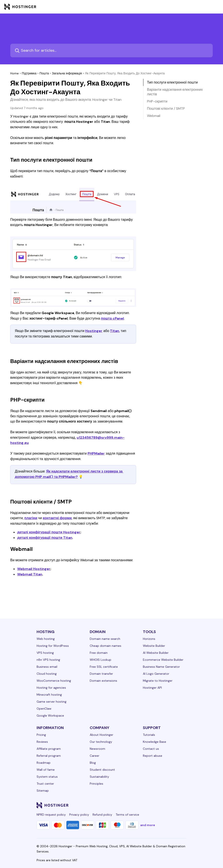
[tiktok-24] (184, 805)
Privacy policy (79, 815)
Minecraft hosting (49, 695)
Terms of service (127, 815)
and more (148, 825)
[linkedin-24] (132, 805)
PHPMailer (96, 453)
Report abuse (153, 756)
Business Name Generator (161, 667)
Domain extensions (103, 681)
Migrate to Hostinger (158, 681)
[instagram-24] (149, 805)
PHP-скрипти (157, 101)
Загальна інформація (67, 73)
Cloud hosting (47, 674)
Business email (47, 667)
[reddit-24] (175, 805)
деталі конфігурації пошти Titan (45, 538)
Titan (115, 331)
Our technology (101, 742)
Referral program (49, 756)
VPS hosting (45, 653)
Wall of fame (46, 770)
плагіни (31, 518)
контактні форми (57, 518)
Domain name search (105, 639)
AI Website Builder (156, 653)
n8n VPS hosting (48, 660)
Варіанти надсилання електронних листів (175, 92)
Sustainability (99, 777)
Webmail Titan (30, 574)
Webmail (154, 116)
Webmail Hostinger (34, 569)
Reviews (42, 742)
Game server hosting (52, 702)
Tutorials (149, 735)
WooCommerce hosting (54, 681)
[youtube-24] (166, 805)
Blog (93, 763)
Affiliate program (49, 749)
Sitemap (43, 791)
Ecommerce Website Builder (163, 660)
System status (47, 777)
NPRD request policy (51, 815)
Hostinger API (152, 688)
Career (95, 756)
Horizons (149, 639)
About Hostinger (101, 735)
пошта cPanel (113, 318)
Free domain (99, 653)
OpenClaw (44, 709)
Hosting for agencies (51, 688)
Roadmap (44, 763)
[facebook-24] (140, 805)
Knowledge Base (155, 742)
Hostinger (94, 331)
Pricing (41, 735)
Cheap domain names (106, 646)
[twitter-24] (158, 805)
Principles (96, 784)
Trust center (45, 784)
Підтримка (29, 73)
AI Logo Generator (156, 674)
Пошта (44, 73)
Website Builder (154, 646)
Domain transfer (101, 674)
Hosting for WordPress (53, 646)
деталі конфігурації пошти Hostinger (49, 532)
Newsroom (97, 749)
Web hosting (46, 639)
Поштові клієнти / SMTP (166, 109)
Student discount (102, 770)
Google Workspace (50, 716)
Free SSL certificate (104, 667)
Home (14, 73)
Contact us (151, 749)
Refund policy (102, 815)
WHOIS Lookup (101, 660)
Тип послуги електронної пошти (172, 82)
